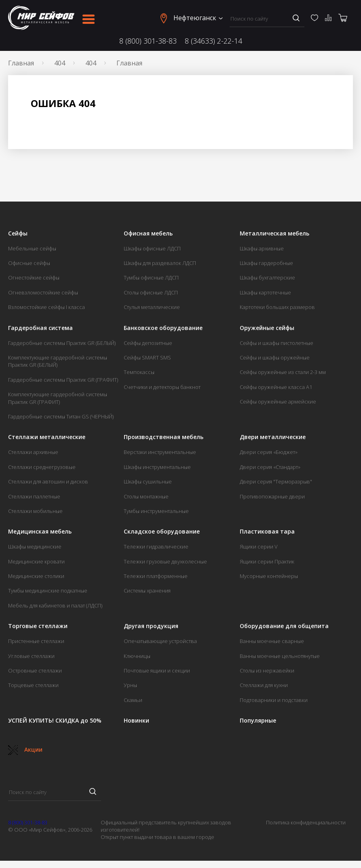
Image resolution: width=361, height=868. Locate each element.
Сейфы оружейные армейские (278, 401)
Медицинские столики (36, 576)
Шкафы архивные (262, 248)
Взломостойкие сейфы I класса (46, 307)
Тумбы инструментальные (156, 511)
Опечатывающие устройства (160, 641)
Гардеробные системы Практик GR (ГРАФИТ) (63, 380)
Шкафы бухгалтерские (267, 277)
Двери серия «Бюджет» (269, 452)
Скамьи (133, 700)
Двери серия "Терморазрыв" (276, 481)
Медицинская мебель (40, 532)
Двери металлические (273, 437)
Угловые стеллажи (31, 656)
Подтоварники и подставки (274, 700)
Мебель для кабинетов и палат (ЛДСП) (55, 605)
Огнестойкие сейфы (34, 277)
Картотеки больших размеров (277, 307)
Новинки (136, 721)
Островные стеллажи (35, 670)
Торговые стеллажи (38, 626)
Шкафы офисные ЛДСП (152, 248)
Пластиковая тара (267, 532)
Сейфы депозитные (148, 343)
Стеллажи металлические (47, 437)
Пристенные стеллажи (36, 641)
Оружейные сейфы (267, 328)
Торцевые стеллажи (33, 685)
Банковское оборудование (163, 328)
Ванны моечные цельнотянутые (280, 656)
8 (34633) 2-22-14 (213, 41)
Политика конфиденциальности (306, 822)
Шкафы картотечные (265, 292)
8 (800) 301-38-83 (148, 41)
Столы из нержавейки (267, 670)
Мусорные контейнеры (269, 576)
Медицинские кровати (36, 561)
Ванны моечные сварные (272, 641)
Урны (130, 685)
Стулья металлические (152, 307)
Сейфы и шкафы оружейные (275, 357)
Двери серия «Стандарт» (270, 467)
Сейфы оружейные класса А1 (276, 387)
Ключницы (137, 656)
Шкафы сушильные (148, 481)
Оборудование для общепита (284, 626)
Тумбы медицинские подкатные (48, 591)
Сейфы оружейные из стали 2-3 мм (283, 372)
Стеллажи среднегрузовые (42, 467)
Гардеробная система (40, 328)
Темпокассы (139, 372)
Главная (21, 63)
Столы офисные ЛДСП (151, 292)
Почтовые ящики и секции (157, 670)
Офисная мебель (148, 233)
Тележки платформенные (156, 576)
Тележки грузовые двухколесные (165, 561)
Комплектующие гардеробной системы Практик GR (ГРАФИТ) (58, 398)
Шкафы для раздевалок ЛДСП (160, 263)
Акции (25, 749)
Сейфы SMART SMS (147, 357)
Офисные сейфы (29, 263)
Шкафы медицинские (35, 546)
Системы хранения (147, 591)
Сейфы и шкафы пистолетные (277, 343)
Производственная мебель (164, 437)
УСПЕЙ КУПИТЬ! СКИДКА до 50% (55, 721)
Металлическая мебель (274, 233)
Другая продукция (151, 626)
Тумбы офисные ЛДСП (151, 277)
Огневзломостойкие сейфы (43, 292)
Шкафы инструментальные (157, 467)
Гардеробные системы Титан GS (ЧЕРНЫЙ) (61, 416)
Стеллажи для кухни (264, 685)
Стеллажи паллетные (34, 496)
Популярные (258, 721)
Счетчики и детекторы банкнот (162, 387)
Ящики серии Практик (267, 561)
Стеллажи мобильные (35, 511)
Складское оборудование (162, 532)
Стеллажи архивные (33, 452)
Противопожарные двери (272, 496)
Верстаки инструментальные (160, 452)
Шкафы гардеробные (266, 263)
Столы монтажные (146, 496)
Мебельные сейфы (32, 248)
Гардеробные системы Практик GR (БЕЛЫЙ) (62, 343)
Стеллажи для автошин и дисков (48, 481)
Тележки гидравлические (156, 546)
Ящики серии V (259, 546)
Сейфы (18, 233)
